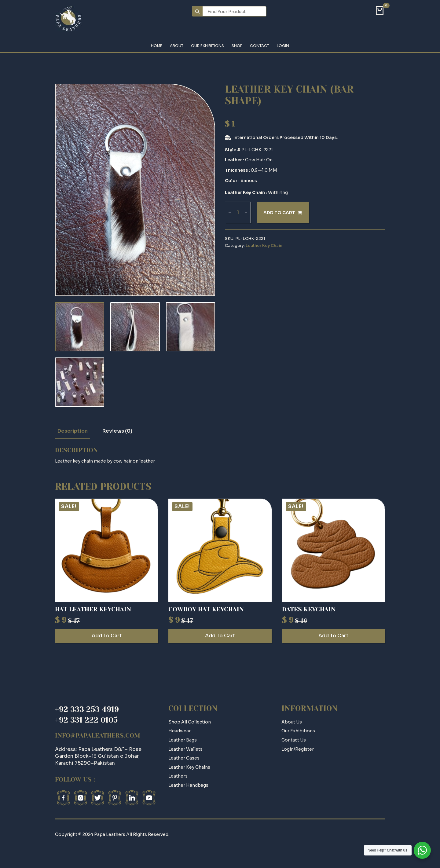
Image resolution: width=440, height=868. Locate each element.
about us (292, 722)
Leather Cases (184, 758)
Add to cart (279, 213)
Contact (260, 46)
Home (157, 46)
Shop (237, 46)
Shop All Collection (190, 722)
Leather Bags (183, 740)
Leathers (178, 776)
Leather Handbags (188, 785)
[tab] (73, 431)
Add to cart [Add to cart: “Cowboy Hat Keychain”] (220, 636)
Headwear (180, 731)
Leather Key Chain (264, 246)
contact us (294, 740)
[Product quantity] (238, 212)
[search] (197, 12)
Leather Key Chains (189, 767)
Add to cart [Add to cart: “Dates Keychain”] (333, 636)
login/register (298, 749)
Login (283, 46)
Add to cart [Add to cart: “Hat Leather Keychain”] (107, 636)
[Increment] (246, 213)
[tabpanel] (220, 456)
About (177, 46)
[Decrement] (230, 213)
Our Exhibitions (207, 46)
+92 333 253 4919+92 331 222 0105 (87, 715)
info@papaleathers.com (98, 736)
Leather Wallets (185, 749)
